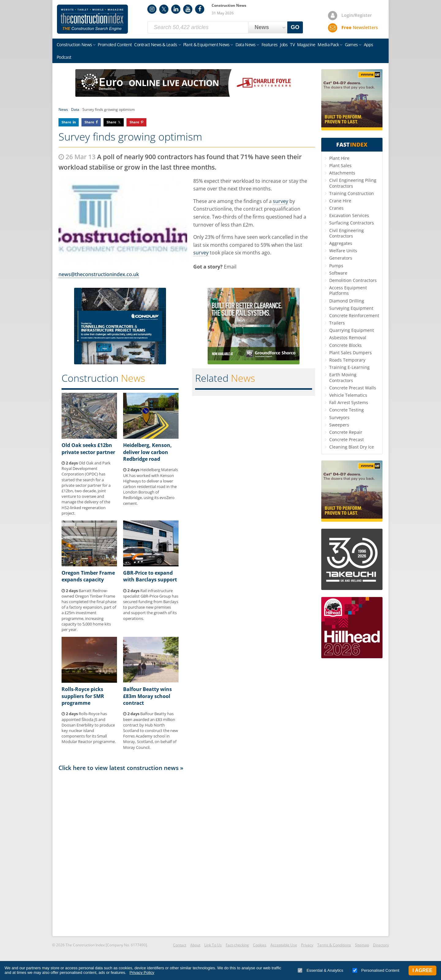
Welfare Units (343, 251)
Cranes (336, 208)
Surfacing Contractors (352, 223)
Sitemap (362, 945)
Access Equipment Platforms (348, 290)
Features (269, 45)
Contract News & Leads (156, 45)
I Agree (422, 970)
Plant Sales (340, 165)
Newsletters (360, 27)
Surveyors (339, 417)
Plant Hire (339, 158)
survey (281, 201)
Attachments (342, 173)
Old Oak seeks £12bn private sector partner (88, 449)
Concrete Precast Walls (353, 388)
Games (351, 45)
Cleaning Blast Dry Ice (352, 447)
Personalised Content (376, 970)
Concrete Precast (347, 439)
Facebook (200, 9)
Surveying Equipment (351, 308)
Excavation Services (349, 215)
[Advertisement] (187, 853)
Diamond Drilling (347, 301)
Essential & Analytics (320, 970)
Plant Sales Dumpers (351, 353)
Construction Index (92, 19)
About (195, 945)
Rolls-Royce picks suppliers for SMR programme (83, 696)
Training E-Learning (349, 367)
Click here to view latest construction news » (121, 768)
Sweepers (339, 425)
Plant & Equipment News (206, 45)
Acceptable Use (284, 945)
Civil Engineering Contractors (347, 233)
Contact (180, 945)
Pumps (336, 266)
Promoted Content (115, 45)
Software (338, 273)
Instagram (152, 9)
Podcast (64, 57)
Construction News (74, 45)
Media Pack (328, 45)
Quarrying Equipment (352, 330)
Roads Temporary (347, 360)
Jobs (284, 45)
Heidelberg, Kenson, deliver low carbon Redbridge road (147, 452)
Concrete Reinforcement (354, 315)
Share (66, 122)
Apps (369, 45)
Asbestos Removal (348, 338)
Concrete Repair (346, 432)
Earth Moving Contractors (343, 377)
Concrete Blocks (345, 345)
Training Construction (352, 193)
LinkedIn (176, 9)
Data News (246, 45)
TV (292, 45)
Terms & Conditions (334, 945)
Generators (341, 258)
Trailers (337, 323)
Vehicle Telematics (348, 395)
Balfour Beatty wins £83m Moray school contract (147, 696)
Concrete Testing (347, 410)
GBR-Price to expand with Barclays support (150, 576)
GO (295, 27)
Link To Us (213, 945)
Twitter (164, 9)
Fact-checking (237, 945)
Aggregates (341, 243)
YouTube (188, 9)
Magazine (306, 45)
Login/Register (357, 15)
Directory (381, 945)
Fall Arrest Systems (349, 402)
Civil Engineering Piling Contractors (353, 183)
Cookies (260, 945)
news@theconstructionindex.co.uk (99, 274)
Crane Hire (340, 201)
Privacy (307, 945)
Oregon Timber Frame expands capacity (88, 576)
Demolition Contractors (353, 280)
